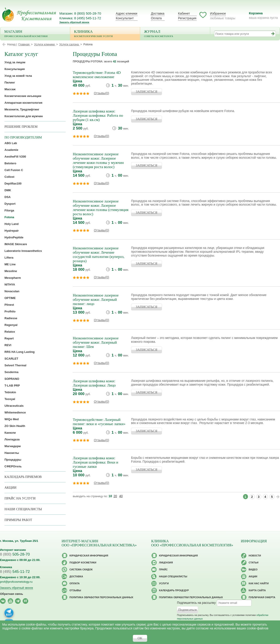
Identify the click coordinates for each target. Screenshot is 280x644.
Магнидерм (13, 446)
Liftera (9, 258)
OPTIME (10, 298)
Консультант (125, 18)
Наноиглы (12, 453)
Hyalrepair (12, 231)
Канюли (10, 433)
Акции (10, 488)
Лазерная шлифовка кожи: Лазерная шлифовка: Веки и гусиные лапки (96, 462)
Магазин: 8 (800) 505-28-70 (80, 13)
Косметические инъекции (23, 96)
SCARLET (11, 359)
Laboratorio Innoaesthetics (23, 251)
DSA (8, 197)
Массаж (10, 89)
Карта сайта (257, 590)
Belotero (10, 163)
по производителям (23, 137)
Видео (253, 569)
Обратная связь (12, 594)
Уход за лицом (15, 62)
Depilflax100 (13, 184)
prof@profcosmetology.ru (16, 582)
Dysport (10, 204)
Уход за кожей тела (18, 76)
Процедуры (13, 460)
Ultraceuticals (14, 406)
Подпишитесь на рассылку (196, 603)
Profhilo (10, 311)
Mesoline (11, 271)
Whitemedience (15, 412)
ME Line (10, 264)
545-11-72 (15, 572)
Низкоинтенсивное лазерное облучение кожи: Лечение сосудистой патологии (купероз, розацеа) (99, 255)
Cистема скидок (81, 569)
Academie (11, 150)
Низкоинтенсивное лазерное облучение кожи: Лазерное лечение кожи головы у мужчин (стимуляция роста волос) (98, 160)
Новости (255, 556)
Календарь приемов (23, 477)
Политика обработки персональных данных (101, 597)
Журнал (175, 34)
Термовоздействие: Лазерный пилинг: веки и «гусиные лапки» (99, 422)
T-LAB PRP (12, 386)
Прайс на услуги (20, 498)
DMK (8, 190)
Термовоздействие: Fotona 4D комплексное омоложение (97, 75)
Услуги (164, 583)
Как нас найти (259, 583)
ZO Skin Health (15, 426)
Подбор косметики (83, 563)
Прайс (163, 569)
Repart (9, 338)
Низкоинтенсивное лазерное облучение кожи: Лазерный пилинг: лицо (96, 300)
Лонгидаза (12, 439)
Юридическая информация (89, 556)
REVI (8, 345)
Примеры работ (18, 520)
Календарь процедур (174, 590)
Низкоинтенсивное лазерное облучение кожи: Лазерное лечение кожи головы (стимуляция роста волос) (101, 208)
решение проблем (21, 127)
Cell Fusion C (14, 170)
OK (140, 638)
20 (115, 496)
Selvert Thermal (15, 365)
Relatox (10, 332)
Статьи (254, 563)
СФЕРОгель (13, 466)
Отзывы (75, 590)
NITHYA (10, 285)
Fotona (9, 217)
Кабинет (184, 13)
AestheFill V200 (15, 157)
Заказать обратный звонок (74, 22)
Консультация (15, 69)
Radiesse (11, 318)
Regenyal (11, 325)
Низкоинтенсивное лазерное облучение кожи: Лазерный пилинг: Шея (96, 342)
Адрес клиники (127, 13)
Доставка (158, 13)
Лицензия (166, 563)
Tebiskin (10, 392)
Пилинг (10, 82)
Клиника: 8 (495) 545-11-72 (80, 18)
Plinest (9, 305)
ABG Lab (11, 143)
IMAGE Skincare (16, 244)
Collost (9, 177)
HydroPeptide (14, 237)
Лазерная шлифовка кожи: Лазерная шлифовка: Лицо (94, 383)
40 (121, 496)
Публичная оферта (262, 597)
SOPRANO (12, 379)
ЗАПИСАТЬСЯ (146, 92)
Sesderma (11, 372)
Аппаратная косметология (23, 103)
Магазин (35, 34)
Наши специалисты (23, 509)
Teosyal (10, 399)
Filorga (9, 210)
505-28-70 (15, 554)
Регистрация (187, 18)
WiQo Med (12, 419)
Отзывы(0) (101, 93)
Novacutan (12, 291)
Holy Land (12, 224)
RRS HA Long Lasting (20, 352)
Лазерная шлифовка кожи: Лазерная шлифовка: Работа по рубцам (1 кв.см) (98, 115)
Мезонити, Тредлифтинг (22, 109)
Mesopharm (13, 278)
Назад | (12, 44)
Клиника (105, 34)
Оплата (156, 18)
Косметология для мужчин (24, 116)
